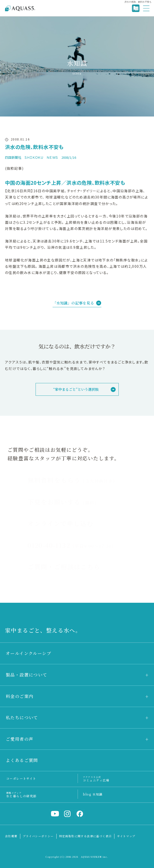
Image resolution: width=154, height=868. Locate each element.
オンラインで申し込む (60, 523)
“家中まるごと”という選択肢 (76, 389)
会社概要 (11, 836)
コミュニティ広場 (96, 779)
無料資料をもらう (72, 480)
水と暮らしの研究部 (21, 794)
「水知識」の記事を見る (73, 303)
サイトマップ (126, 836)
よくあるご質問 (22, 760)
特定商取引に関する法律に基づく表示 (86, 836)
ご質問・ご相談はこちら (64, 566)
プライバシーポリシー (38, 836)
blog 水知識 (93, 794)
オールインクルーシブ (29, 653)
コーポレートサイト (21, 778)
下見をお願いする (63, 502)
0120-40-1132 (72, 545)
